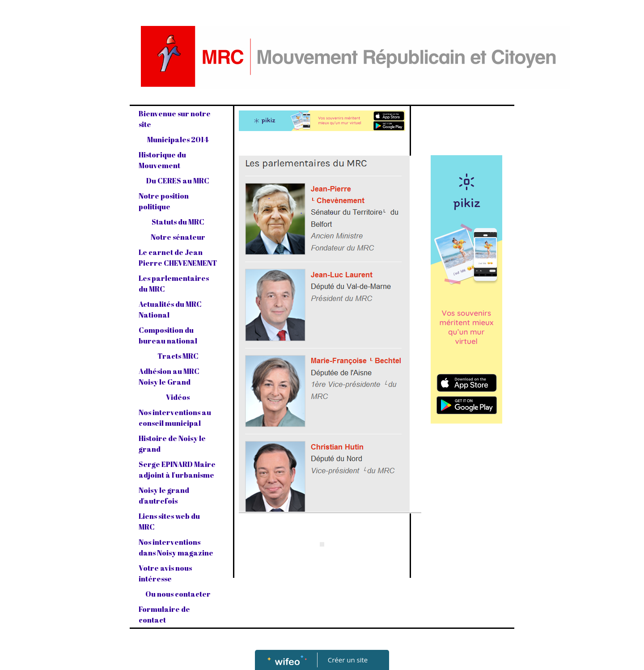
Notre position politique (164, 201)
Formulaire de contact (164, 615)
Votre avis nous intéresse (165, 573)
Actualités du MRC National (170, 310)
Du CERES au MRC (178, 181)
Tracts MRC (178, 356)
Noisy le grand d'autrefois (164, 496)
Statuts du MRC (178, 222)
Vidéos (178, 397)
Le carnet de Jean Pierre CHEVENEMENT (178, 258)
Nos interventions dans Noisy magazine (176, 547)
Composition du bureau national (168, 335)
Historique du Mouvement (162, 160)
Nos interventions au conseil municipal (175, 418)
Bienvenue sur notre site (175, 119)
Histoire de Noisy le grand (172, 444)
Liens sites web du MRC (169, 522)
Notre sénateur (178, 237)
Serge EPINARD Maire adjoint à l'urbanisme (177, 470)
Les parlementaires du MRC (174, 284)
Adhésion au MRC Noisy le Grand (169, 377)
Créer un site (348, 660)
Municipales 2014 (178, 140)
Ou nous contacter (178, 594)
